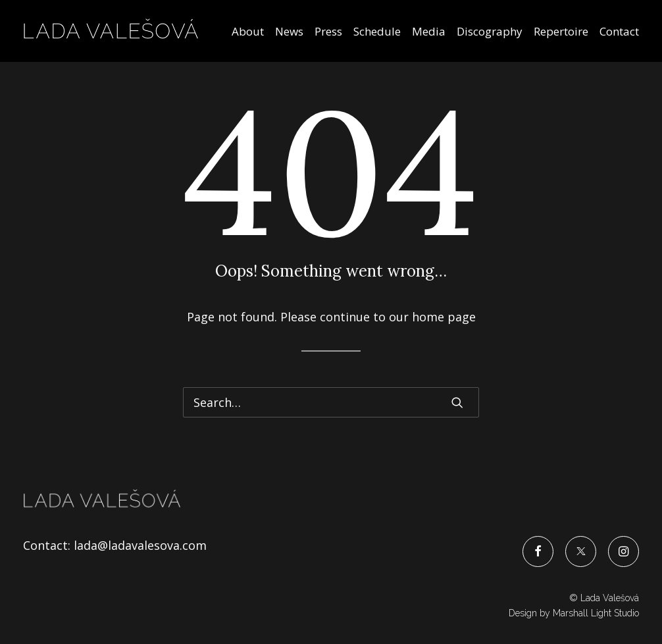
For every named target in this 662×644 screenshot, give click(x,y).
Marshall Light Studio (596, 613)
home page (444, 317)
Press (328, 31)
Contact (619, 31)
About (248, 31)
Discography (490, 31)
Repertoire (561, 31)
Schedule (377, 31)
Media (429, 31)
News (289, 31)
